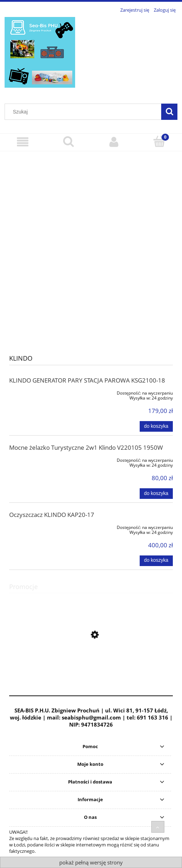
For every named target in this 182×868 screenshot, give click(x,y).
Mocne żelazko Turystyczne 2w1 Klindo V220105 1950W (86, 447)
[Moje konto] (114, 142)
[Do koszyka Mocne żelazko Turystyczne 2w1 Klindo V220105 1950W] (156, 494)
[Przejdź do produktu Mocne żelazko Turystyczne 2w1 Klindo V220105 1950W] (42, 459)
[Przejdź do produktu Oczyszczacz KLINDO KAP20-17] (42, 526)
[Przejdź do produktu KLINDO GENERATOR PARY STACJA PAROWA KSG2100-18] (42, 392)
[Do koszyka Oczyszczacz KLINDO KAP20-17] (156, 561)
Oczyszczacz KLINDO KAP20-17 (52, 515)
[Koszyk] (159, 141)
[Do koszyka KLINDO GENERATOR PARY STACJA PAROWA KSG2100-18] (156, 426)
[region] (91, 247)
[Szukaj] (169, 112)
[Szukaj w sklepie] (85, 112)
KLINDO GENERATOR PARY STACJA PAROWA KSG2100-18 (87, 380)
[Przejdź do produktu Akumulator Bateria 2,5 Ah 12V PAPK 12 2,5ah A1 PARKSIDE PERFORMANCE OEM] (91, 666)
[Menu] (23, 142)
